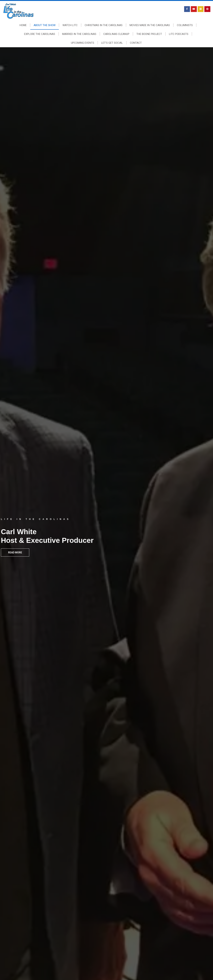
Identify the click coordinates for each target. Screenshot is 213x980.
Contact (136, 43)
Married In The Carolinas (79, 34)
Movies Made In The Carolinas (150, 25)
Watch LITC (70, 25)
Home (23, 25)
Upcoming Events (83, 43)
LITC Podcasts (179, 34)
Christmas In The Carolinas (104, 25)
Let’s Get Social (112, 43)
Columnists (185, 25)
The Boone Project (149, 34)
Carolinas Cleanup (116, 34)
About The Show (45, 25)
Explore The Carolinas (40, 34)
